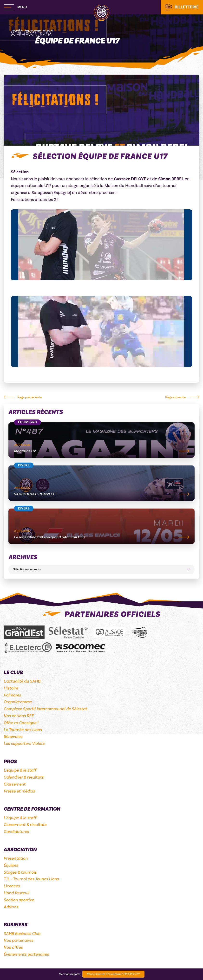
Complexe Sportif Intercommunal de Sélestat (45, 709)
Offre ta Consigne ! (21, 723)
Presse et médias (19, 791)
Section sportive (19, 900)
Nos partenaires (18, 940)
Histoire (11, 688)
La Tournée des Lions (23, 730)
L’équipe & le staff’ (20, 770)
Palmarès (12, 695)
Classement (15, 784)
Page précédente (30, 397)
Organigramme (18, 702)
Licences (12, 886)
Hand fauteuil (16, 893)
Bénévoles (13, 737)
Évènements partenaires (26, 954)
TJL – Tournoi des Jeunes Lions (31, 879)
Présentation (16, 858)
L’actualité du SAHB (22, 681)
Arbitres (11, 907)
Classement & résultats (25, 825)
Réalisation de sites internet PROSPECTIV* (113, 974)
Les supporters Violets (24, 744)
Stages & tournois (20, 872)
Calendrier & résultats (24, 777)
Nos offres (13, 947)
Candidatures (16, 832)
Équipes (11, 865)
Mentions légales (69, 974)
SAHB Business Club (22, 934)
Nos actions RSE (19, 716)
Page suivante (175, 397)
